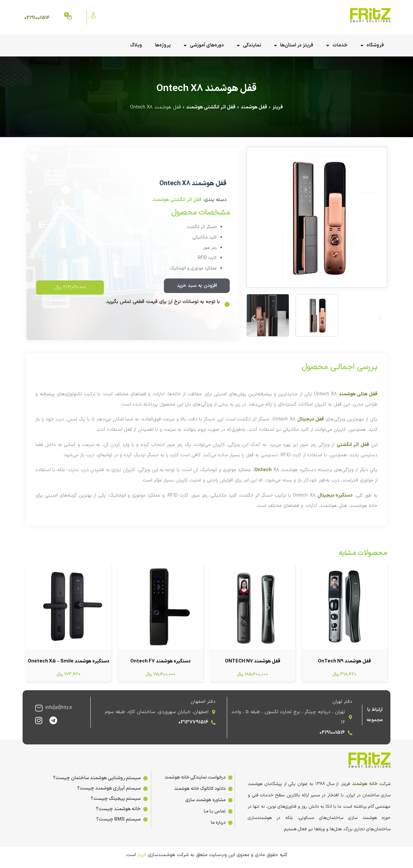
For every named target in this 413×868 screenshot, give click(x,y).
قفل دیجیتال (311, 419)
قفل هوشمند (254, 107)
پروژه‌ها (163, 45)
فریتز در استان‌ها (294, 46)
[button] (254, 317)
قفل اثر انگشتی (353, 445)
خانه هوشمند (365, 784)
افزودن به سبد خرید (197, 286)
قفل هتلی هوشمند (358, 394)
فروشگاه (372, 46)
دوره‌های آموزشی (204, 46)
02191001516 (37, 18)
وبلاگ (136, 45)
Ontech (263, 470)
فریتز (278, 107)
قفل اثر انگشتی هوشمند (211, 107)
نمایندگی (249, 46)
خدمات (337, 46)
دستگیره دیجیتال (335, 495)
